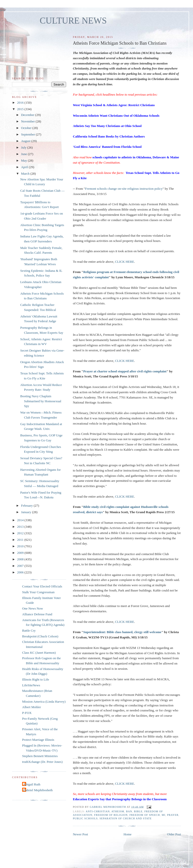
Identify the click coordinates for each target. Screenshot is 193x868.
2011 (21, 540)
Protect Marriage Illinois (38, 740)
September (29, 134)
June (25, 154)
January (27, 512)
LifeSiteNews (31, 685)
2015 (21, 109)
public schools (85, 818)
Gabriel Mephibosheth (38, 790)
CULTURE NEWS (73, 21)
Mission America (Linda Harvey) (44, 702)
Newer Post (80, 834)
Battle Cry (29, 630)
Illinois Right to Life (36, 679)
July (24, 147)
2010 (21, 546)
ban (129, 811)
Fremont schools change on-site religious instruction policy (124, 189)
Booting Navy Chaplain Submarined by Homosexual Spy (41, 401)
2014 (21, 520)
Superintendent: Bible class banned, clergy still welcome (122, 632)
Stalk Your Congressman (38, 592)
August (26, 141)
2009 (21, 553)
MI (164, 815)
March (26, 174)
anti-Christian (98, 811)
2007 (21, 566)
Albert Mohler (32, 707)
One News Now (33, 608)
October (27, 128)
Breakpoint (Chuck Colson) (40, 636)
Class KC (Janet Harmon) (39, 653)
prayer (173, 815)
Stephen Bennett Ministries (40, 756)
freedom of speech (145, 815)
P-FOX (27, 713)
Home (128, 834)
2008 (21, 559)
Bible (138, 811)
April (25, 167)
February (27, 506)
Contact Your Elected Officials (42, 586)
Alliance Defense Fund (37, 614)
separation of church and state (126, 818)
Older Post (174, 834)
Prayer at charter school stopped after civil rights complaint (125, 371)
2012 (21, 533)
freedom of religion (111, 815)
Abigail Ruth (32, 784)
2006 (21, 572)
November (28, 121)
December (28, 115)
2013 (21, 527)
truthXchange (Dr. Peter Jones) (42, 762)
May (25, 160)
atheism (118, 811)
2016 (21, 103)
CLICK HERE (125, 262)
